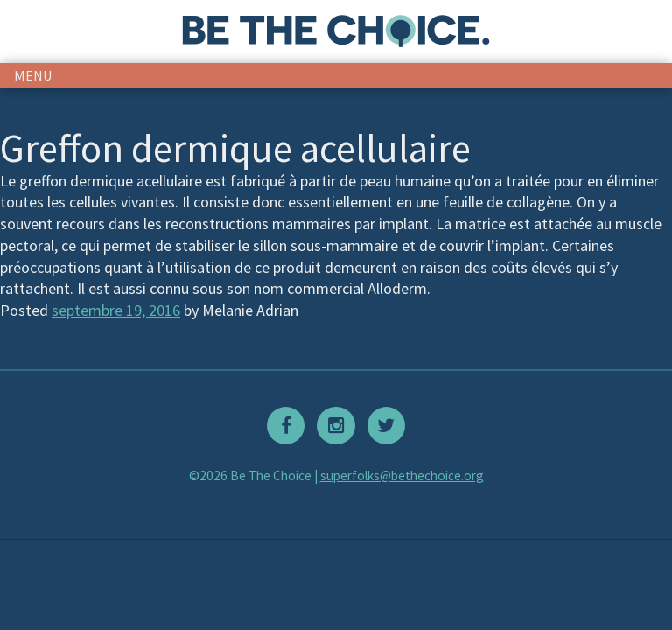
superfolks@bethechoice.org (402, 476)
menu (33, 75)
